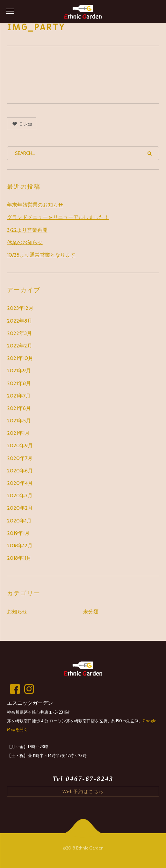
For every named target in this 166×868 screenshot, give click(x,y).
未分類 (91, 612)
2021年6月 (19, 408)
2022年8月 (20, 321)
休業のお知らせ (25, 242)
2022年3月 (19, 333)
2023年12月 (20, 308)
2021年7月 (19, 396)
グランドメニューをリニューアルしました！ (58, 217)
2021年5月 (19, 421)
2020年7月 (20, 458)
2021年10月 (20, 358)
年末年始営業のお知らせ (35, 205)
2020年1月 (19, 521)
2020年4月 (20, 483)
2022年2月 (20, 346)
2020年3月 (20, 496)
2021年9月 (19, 371)
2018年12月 (20, 546)
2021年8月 (19, 383)
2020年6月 (20, 471)
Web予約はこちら (83, 791)
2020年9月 (20, 445)
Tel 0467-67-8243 (83, 779)
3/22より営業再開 (27, 230)
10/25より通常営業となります (41, 255)
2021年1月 (18, 433)
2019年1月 (18, 533)
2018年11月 (19, 558)
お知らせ (17, 612)
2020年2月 (20, 508)
